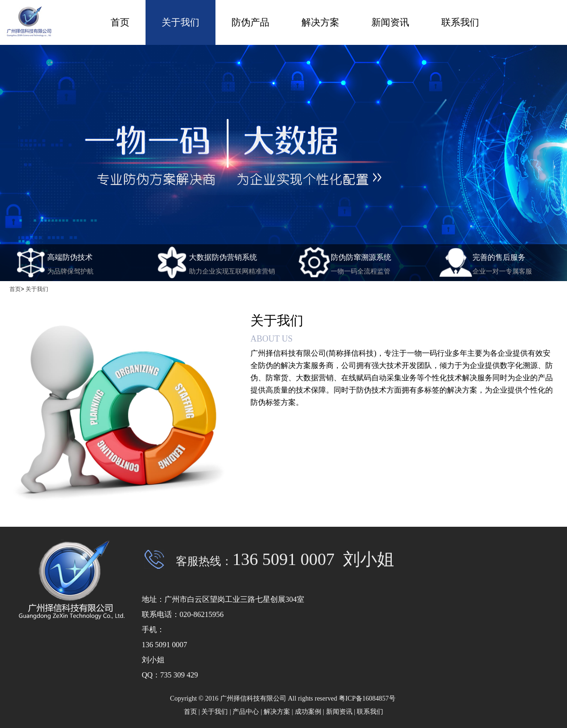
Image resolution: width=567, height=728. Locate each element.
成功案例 (308, 712)
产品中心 (246, 712)
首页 (120, 22)
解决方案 (320, 22)
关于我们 (180, 22)
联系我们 (460, 22)
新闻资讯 (390, 22)
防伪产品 (250, 22)
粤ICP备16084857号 (368, 698)
